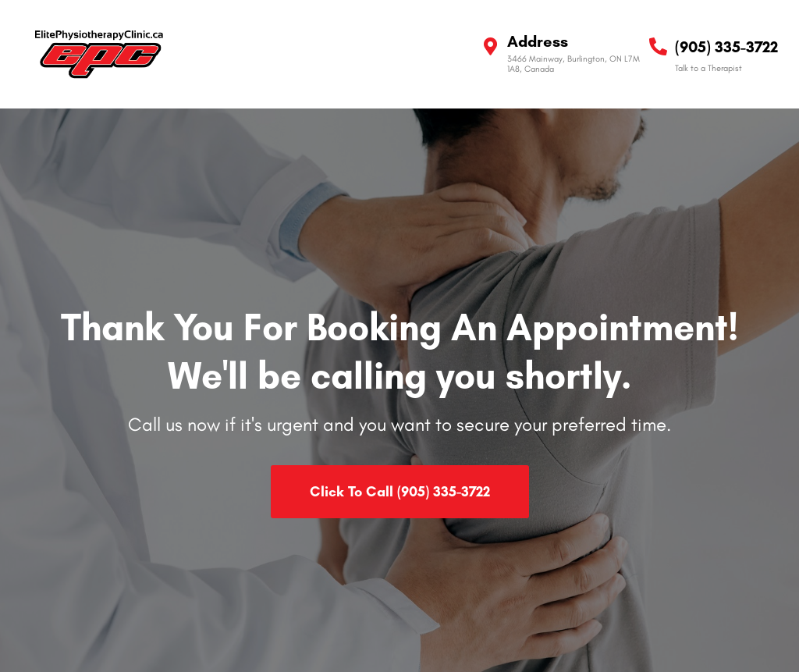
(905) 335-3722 (726, 47)
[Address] (490, 46)
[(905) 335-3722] (658, 46)
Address (538, 41)
